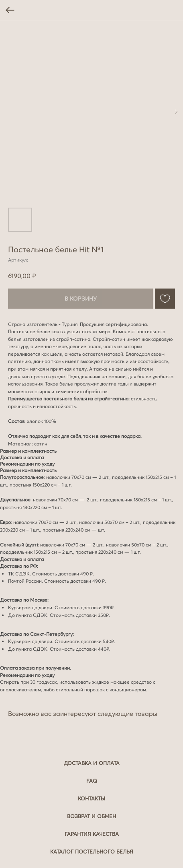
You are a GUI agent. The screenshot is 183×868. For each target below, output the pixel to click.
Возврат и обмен (91, 816)
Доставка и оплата (92, 763)
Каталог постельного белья (92, 852)
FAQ (92, 781)
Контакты (91, 798)
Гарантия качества (92, 834)
